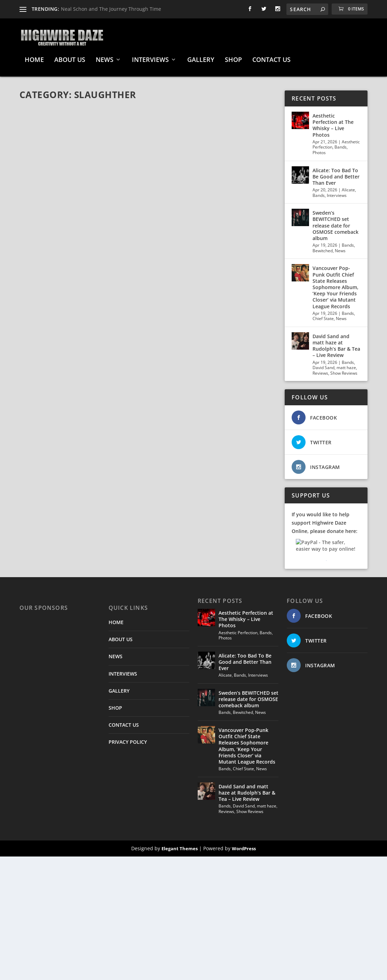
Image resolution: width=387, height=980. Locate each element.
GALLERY (201, 57)
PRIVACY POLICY (128, 738)
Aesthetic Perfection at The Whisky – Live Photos (333, 122)
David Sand (323, 364)
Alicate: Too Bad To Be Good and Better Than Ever (336, 173)
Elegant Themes (180, 845)
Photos (319, 149)
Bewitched (323, 247)
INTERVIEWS (150, 57)
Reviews (320, 370)
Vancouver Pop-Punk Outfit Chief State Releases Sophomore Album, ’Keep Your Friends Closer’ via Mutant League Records (335, 284)
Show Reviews (344, 370)
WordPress (244, 845)
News (340, 247)
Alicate (348, 186)
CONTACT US (271, 57)
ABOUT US (70, 57)
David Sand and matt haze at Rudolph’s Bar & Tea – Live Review (336, 342)
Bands (341, 144)
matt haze (346, 364)
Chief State (323, 315)
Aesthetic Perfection (238, 629)
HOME (34, 57)
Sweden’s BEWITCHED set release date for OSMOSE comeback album (335, 222)
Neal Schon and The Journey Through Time (111, 9)
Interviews (337, 192)
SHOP (233, 57)
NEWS (105, 57)
